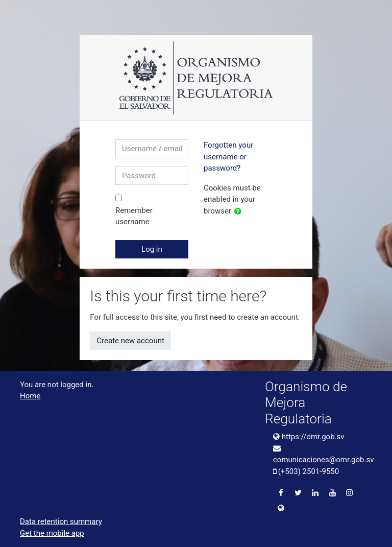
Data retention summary (61, 521)
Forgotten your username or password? (228, 157)
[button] (240, 212)
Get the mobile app (52, 533)
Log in (152, 249)
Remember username (134, 216)
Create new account (130, 341)
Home (30, 396)
